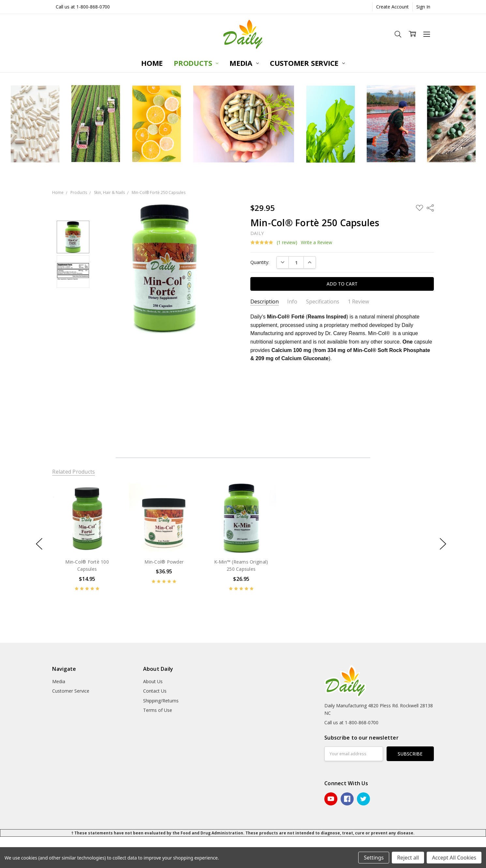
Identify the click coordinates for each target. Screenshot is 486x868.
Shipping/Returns (161, 701)
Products (196, 63)
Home (152, 63)
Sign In (423, 7)
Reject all (408, 858)
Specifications (323, 302)
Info (292, 302)
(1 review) (287, 243)
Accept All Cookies (454, 858)
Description (265, 302)
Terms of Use (158, 710)
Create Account (392, 7)
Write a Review (317, 243)
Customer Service (307, 63)
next (443, 544)
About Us (153, 681)
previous (39, 544)
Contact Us (155, 691)
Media (244, 63)
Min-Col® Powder (164, 562)
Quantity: (260, 262)
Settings (374, 858)
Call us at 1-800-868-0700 (83, 7)
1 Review (358, 302)
